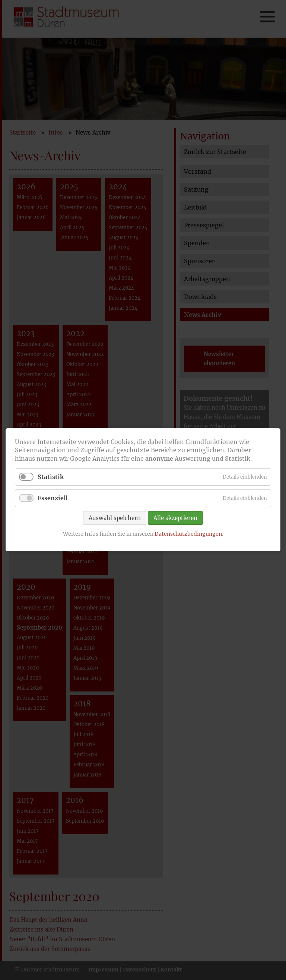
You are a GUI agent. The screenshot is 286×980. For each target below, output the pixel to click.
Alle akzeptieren (175, 518)
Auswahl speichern (115, 518)
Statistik (51, 477)
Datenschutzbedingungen (188, 534)
